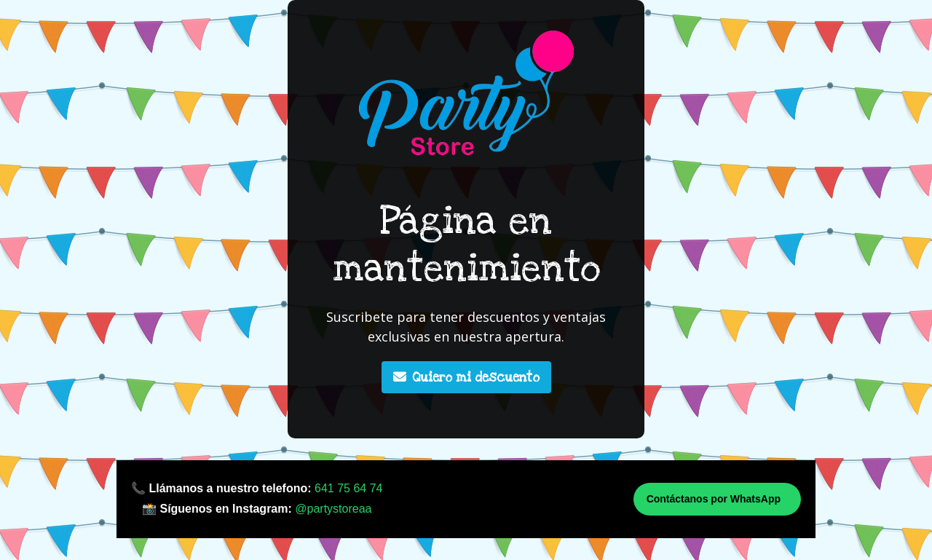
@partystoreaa (333, 509)
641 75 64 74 (348, 488)
